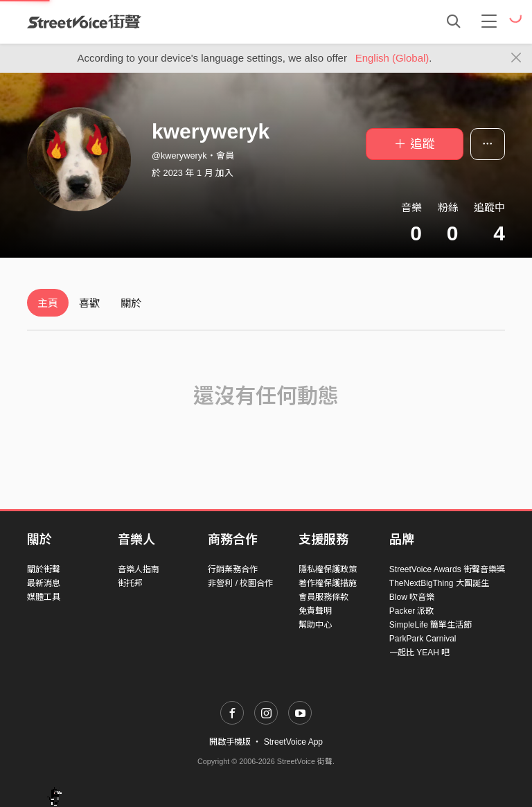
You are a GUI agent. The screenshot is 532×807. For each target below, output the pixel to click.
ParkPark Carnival (423, 639)
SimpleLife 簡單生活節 (431, 625)
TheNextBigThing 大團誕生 (439, 583)
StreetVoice (84, 21)
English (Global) (392, 58)
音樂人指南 (139, 569)
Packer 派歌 (412, 611)
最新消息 (44, 583)
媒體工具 (44, 597)
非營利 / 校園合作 (240, 583)
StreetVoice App (293, 742)
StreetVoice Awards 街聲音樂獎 (447, 569)
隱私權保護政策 (328, 569)
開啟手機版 (230, 742)
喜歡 (89, 303)
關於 (131, 303)
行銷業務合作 (233, 569)
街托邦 (130, 583)
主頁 (48, 303)
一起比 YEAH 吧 (419, 653)
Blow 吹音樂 (412, 597)
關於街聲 (44, 569)
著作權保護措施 (328, 583)
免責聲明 (315, 611)
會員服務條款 (323, 597)
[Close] (516, 58)
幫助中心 (315, 625)
